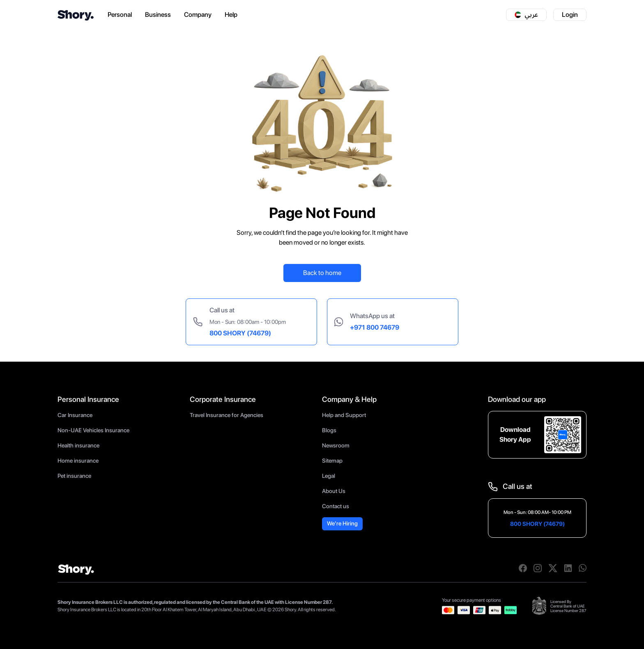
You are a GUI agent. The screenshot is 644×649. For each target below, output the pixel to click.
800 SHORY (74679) (240, 333)
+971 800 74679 (375, 327)
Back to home (322, 273)
